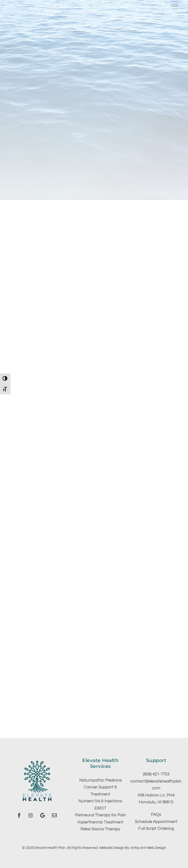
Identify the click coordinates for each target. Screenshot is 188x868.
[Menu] (174, 6)
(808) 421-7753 (156, 774)
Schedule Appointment (156, 822)
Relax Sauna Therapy (100, 829)
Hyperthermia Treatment (100, 822)
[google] (43, 815)
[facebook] (19, 815)
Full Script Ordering (156, 829)
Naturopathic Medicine (100, 780)
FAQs (156, 815)
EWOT (100, 808)
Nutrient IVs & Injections (100, 801)
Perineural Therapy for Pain (100, 815)
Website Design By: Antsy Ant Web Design (133, 848)
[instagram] (31, 815)
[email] (54, 815)
